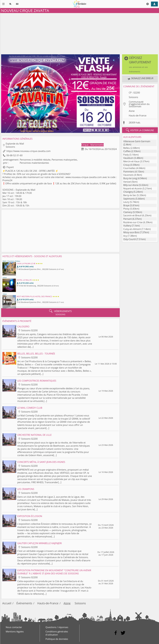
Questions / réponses (57, 627)
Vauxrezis (128, 175)
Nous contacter (14, 627)
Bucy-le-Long (130, 178)
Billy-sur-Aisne (131, 185)
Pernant (128, 219)
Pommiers (129, 172)
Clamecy (128, 212)
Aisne (132, 111)
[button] (140, 64)
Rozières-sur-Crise (133, 222)
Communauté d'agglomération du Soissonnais (139, 104)
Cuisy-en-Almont (132, 229)
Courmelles (129, 168)
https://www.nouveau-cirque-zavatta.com (29, 151)
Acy (125, 236)
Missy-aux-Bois (131, 232)
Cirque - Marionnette (93, 145)
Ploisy (126, 209)
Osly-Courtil (130, 239)
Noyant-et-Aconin (133, 188)
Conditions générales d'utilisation (57, 633)
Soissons (133, 97)
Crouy (126, 165)
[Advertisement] (79, 33)
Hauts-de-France (138, 116)
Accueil (7, 603)
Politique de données (57, 639)
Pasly (126, 155)
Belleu (127, 148)
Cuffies (127, 151)
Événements (24, 603)
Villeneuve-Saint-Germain (137, 141)
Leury (126, 202)
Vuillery (127, 226)
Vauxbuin (128, 158)
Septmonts (129, 199)
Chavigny (128, 192)
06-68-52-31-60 (14, 155)
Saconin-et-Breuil (132, 215)
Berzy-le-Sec (130, 195)
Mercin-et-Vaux (131, 161)
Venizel (127, 182)
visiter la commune (140, 130)
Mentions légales (15, 632)
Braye (126, 205)
